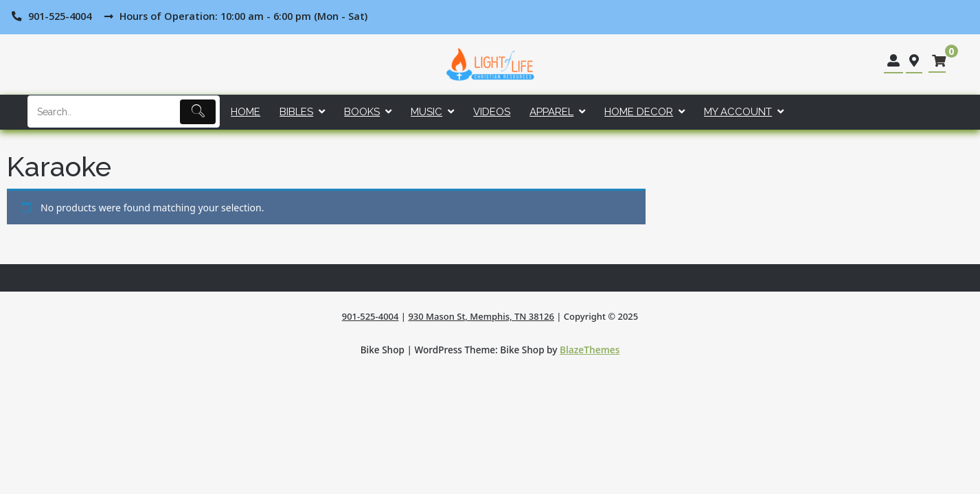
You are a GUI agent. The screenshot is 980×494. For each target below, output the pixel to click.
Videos (492, 112)
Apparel (551, 112)
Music (426, 112)
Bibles (296, 112)
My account (738, 112)
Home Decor (639, 112)
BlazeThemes (590, 350)
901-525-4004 (371, 316)
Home (246, 112)
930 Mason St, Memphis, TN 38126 (481, 316)
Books (362, 112)
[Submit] (198, 112)
